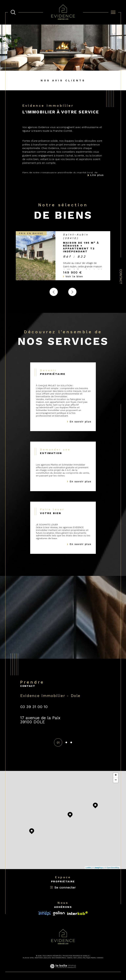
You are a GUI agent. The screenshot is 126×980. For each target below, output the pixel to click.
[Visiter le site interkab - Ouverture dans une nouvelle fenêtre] (44, 913)
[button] (72, 292)
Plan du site (28, 958)
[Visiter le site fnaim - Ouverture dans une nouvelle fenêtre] (78, 913)
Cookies (100, 958)
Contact (121, 277)
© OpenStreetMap (112, 868)
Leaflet (88, 868)
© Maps (98, 868)
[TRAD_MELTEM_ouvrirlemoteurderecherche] (13, 12)
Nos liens (77, 958)
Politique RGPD (89, 958)
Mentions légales (42, 958)
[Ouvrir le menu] (113, 12)
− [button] (116, 780)
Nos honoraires (58, 958)
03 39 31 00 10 (34, 707)
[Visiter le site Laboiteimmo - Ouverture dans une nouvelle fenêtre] (63, 970)
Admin (69, 958)
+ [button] (116, 775)
